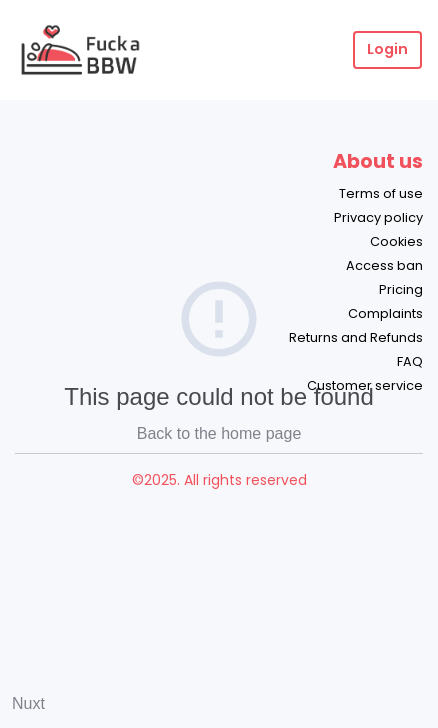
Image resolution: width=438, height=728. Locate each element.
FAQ (410, 361)
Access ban (384, 265)
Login (387, 49)
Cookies (396, 241)
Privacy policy (378, 217)
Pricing (401, 289)
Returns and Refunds (356, 337)
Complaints (385, 313)
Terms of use (381, 193)
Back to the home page (219, 433)
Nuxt (28, 703)
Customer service (365, 385)
